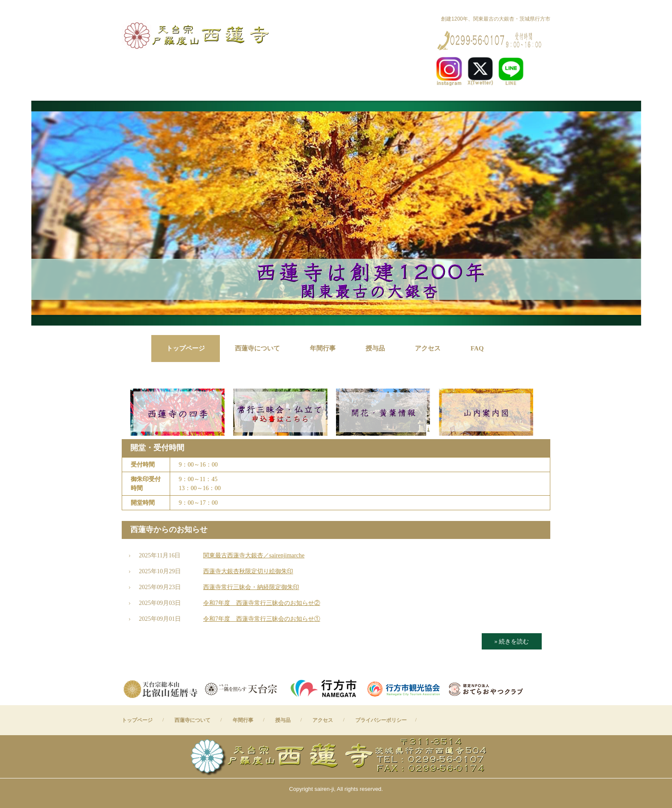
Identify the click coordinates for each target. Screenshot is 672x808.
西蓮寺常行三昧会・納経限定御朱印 (251, 587)
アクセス (428, 348)
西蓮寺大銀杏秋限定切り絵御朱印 (248, 571)
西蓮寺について (257, 348)
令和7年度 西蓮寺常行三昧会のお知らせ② (262, 603)
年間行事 (323, 348)
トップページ (186, 348)
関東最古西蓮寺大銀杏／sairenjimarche (254, 555)
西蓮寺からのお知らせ (169, 530)
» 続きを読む (512, 642)
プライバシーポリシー (381, 720)
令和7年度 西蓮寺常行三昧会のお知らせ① (262, 619)
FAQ (477, 348)
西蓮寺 (198, 34)
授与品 (375, 348)
